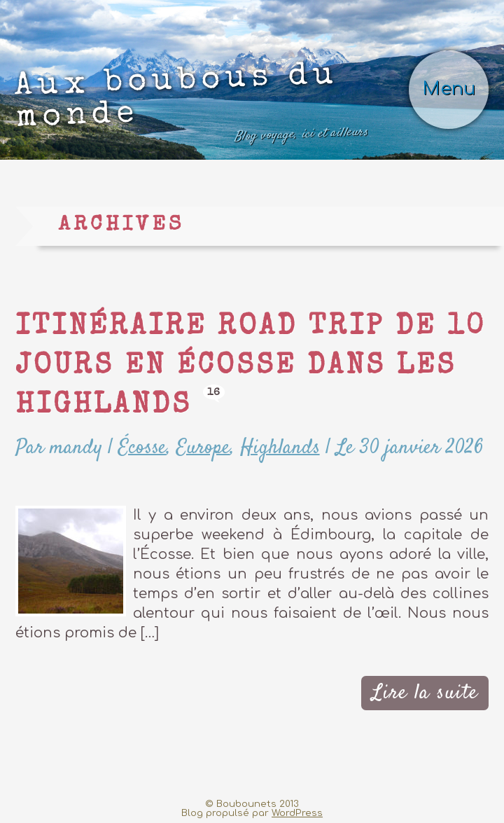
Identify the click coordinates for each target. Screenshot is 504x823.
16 (214, 393)
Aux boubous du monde (191, 106)
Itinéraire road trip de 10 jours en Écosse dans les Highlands (251, 367)
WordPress (297, 813)
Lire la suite (425, 693)
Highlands (280, 448)
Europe (203, 448)
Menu (449, 89)
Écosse (142, 448)
